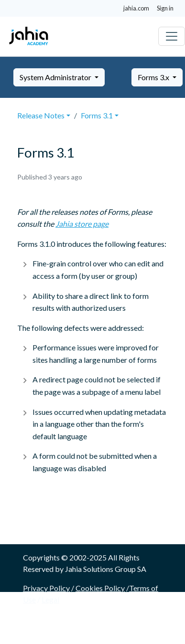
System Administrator (56, 77)
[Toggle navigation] (172, 36)
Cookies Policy (100, 588)
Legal (50, 599)
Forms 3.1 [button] (97, 115)
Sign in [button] (165, 8)
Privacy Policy (46, 588)
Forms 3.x (154, 77)
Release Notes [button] (41, 115)
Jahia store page (82, 224)
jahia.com (136, 8)
